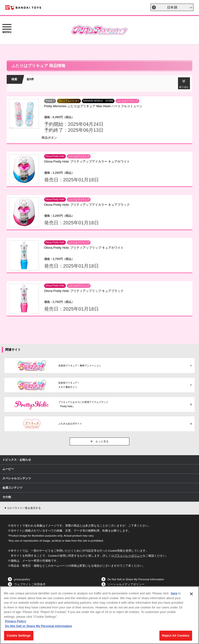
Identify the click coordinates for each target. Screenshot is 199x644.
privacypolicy (22, 579)
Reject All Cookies (176, 636)
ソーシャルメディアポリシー (126, 584)
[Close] (191, 594)
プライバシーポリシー (128, 556)
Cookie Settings (19, 636)
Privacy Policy (16, 621)
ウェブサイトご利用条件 (30, 584)
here (174, 593)
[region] (99, 615)
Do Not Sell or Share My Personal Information (136, 579)
